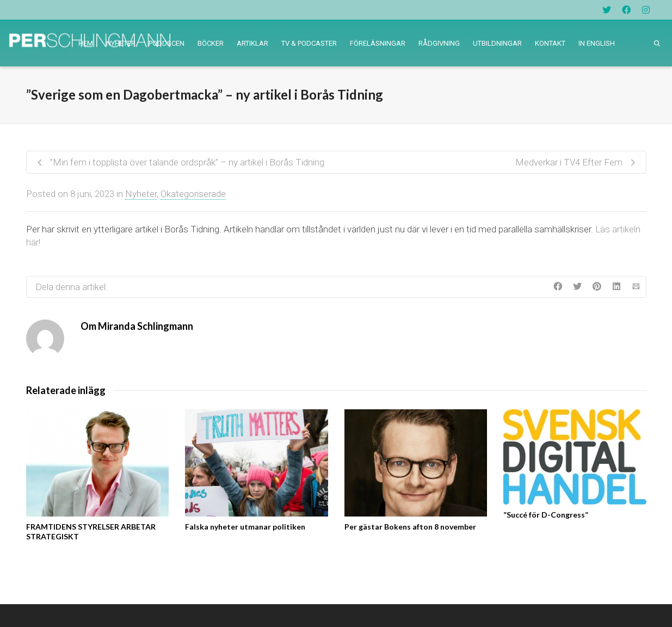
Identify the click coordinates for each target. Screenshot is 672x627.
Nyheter (141, 194)
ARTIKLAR (252, 43)
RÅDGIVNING (439, 43)
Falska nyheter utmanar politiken (245, 527)
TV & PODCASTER (309, 43)
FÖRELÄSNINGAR (378, 43)
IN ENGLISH (597, 43)
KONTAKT (550, 43)
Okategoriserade (193, 194)
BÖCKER (211, 43)
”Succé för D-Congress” (546, 515)
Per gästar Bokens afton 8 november (410, 527)
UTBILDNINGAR (497, 43)
